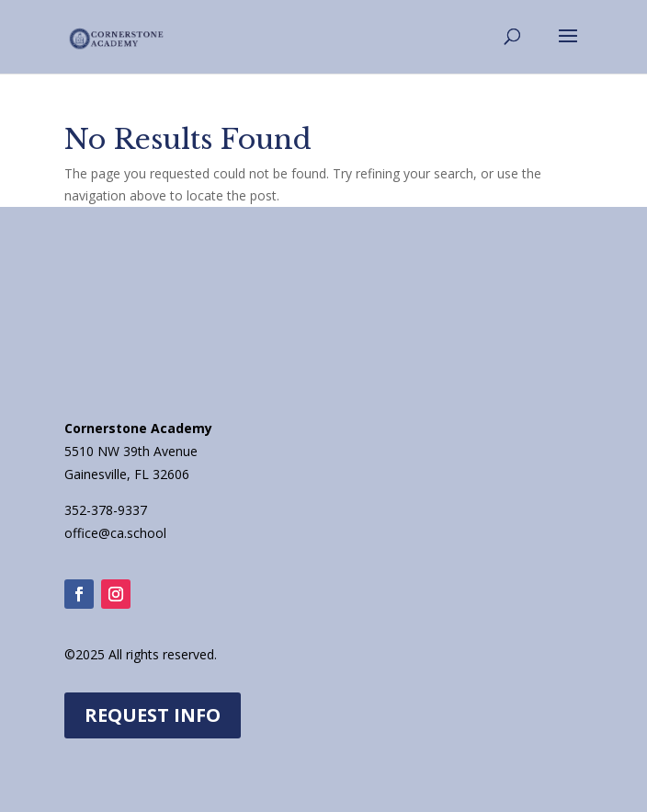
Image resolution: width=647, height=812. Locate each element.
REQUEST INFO (153, 715)
